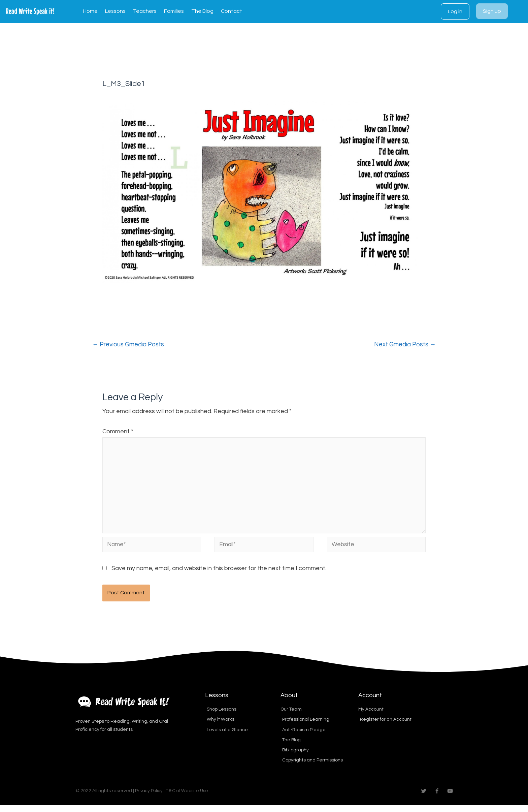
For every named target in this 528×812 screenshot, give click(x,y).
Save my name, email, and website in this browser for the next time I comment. (219, 573)
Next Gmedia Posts (403, 345)
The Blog (202, 11)
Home (90, 11)
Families (174, 11)
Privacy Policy (150, 798)
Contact (232, 11)
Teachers (145, 11)
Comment (118, 432)
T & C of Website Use (190, 798)
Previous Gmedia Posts (130, 345)
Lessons (115, 11)
